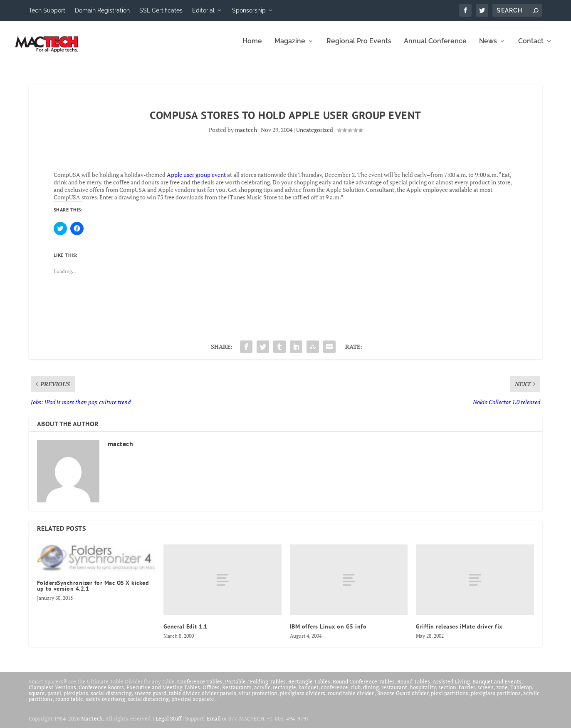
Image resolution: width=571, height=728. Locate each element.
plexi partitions (450, 698)
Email (214, 724)
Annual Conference (435, 47)
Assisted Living (451, 687)
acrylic (262, 693)
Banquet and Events (497, 687)
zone (502, 693)
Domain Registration (102, 10)
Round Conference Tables (364, 687)
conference (335, 693)
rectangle (284, 693)
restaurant (394, 693)
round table (69, 704)
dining (371, 693)
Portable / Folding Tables (255, 687)
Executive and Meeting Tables (163, 693)
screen (486, 693)
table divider (184, 698)
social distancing (111, 698)
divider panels (219, 698)
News (488, 47)
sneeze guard (150, 698)
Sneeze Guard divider (403, 698)
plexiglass (76, 698)
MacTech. (93, 724)
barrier (467, 693)
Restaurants (237, 693)
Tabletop (521, 693)
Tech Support (47, 10)
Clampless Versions (52, 693)
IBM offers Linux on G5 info (328, 632)
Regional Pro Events (359, 47)
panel (54, 698)
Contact (531, 47)
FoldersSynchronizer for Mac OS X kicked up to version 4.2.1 (93, 591)
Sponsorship (249, 10)
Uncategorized (315, 135)
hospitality (423, 693)
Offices (211, 693)
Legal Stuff (168, 724)
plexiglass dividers (303, 698)
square (37, 698)
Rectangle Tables (309, 687)
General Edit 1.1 (185, 632)
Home (252, 47)
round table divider (351, 698)
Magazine (290, 47)
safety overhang (105, 704)
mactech (246, 135)
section (447, 693)
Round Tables (414, 687)
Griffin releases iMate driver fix (459, 632)
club (356, 693)
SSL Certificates (161, 10)
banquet (309, 693)
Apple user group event (196, 180)
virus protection (258, 698)
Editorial (203, 10)
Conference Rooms (101, 693)
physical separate (193, 704)
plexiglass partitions (496, 698)
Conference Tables (200, 687)
